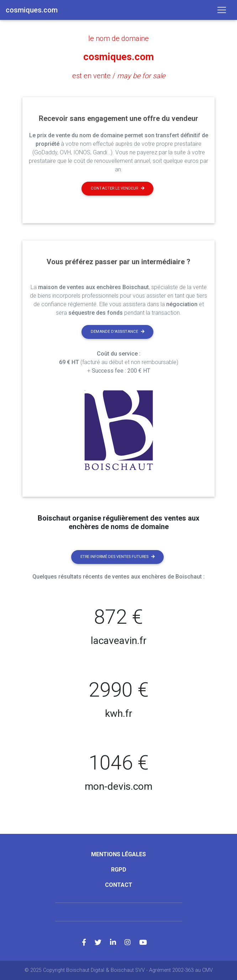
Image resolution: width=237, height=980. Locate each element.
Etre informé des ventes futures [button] (118, 557)
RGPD (119, 870)
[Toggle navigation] (222, 10)
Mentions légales (118, 854)
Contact (119, 885)
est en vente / (119, 76)
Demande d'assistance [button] (118, 332)
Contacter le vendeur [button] (118, 188)
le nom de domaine (118, 38)
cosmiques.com (118, 57)
